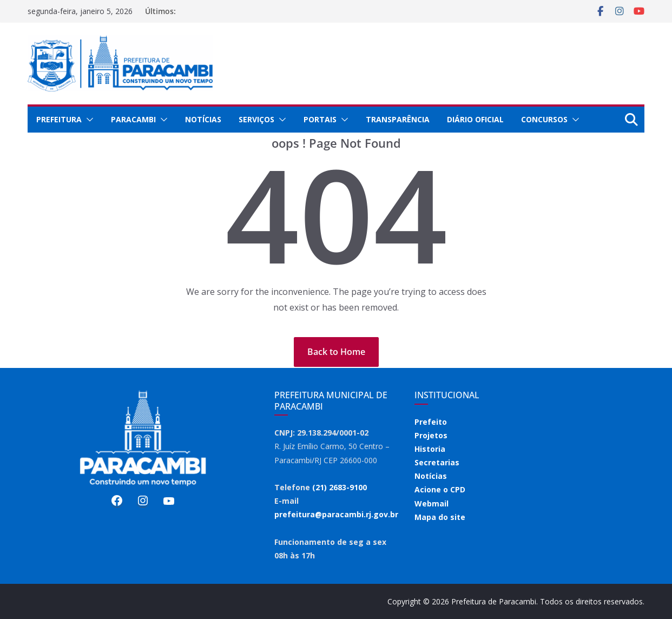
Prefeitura (59, 119)
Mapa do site (440, 517)
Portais (320, 119)
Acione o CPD (440, 489)
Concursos (544, 119)
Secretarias (437, 462)
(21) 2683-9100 (340, 487)
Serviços (256, 119)
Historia (430, 449)
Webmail (431, 503)
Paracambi (133, 119)
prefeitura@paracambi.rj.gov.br (336, 514)
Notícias (203, 119)
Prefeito (431, 422)
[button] (88, 120)
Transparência (398, 119)
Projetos (431, 435)
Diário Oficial (475, 119)
